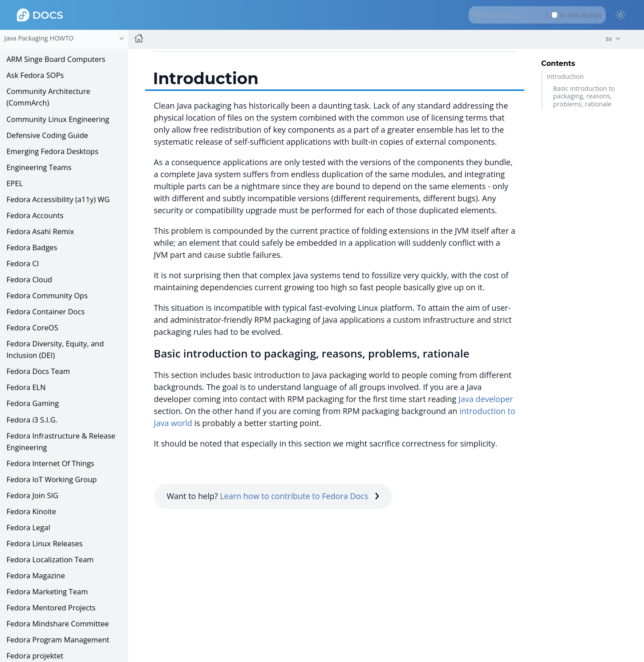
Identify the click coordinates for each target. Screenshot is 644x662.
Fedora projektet (35, 656)
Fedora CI (22, 263)
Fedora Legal (28, 527)
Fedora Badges (32, 247)
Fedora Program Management (58, 640)
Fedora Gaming (32, 403)
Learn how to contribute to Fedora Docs (300, 496)
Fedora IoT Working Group (51, 479)
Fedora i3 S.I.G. (32, 420)
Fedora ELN (26, 387)
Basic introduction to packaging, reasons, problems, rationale (584, 96)
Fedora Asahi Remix (40, 231)
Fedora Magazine (36, 575)
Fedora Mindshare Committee (57, 623)
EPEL (14, 183)
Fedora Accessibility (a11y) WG (58, 199)
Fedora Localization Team (50, 559)
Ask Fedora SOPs (35, 75)
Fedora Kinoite (31, 511)
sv (609, 39)
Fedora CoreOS (32, 327)
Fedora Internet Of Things (50, 463)
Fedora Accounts (35, 215)
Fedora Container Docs (45, 311)
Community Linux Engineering (58, 119)
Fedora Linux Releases (44, 543)
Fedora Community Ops (47, 295)
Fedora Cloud (29, 279)
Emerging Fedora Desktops (52, 151)
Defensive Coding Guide (47, 135)
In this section (576, 15)
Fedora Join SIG (32, 495)
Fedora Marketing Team (47, 591)
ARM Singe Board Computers (56, 59)
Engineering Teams (39, 167)
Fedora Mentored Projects (51, 607)
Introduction (565, 76)
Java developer (486, 399)
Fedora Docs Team (38, 371)
